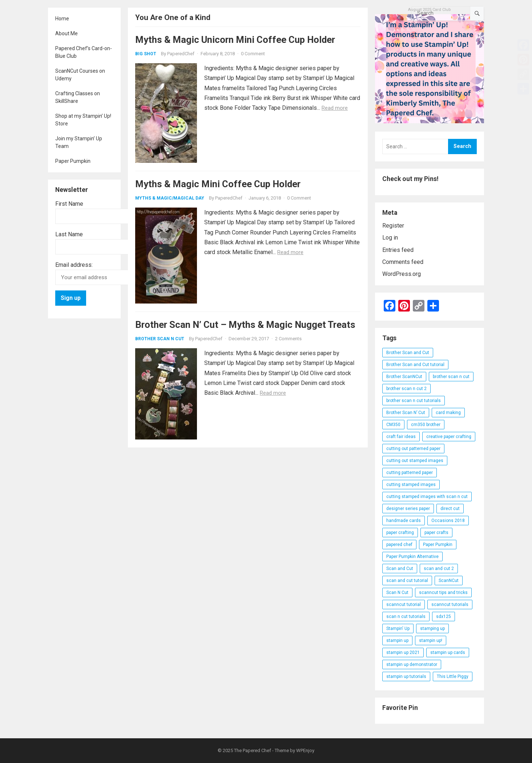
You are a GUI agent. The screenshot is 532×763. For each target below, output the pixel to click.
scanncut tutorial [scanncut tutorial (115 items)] (404, 605)
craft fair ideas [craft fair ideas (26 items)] (401, 437)
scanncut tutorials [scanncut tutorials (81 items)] (450, 605)
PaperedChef (181, 54)
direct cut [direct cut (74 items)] (450, 509)
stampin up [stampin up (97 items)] (397, 640)
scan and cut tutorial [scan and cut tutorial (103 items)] (407, 581)
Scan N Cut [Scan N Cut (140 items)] (397, 593)
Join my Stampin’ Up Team (79, 142)
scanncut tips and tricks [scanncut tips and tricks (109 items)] (443, 593)
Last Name (69, 234)
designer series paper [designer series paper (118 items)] (408, 509)
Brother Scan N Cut (160, 339)
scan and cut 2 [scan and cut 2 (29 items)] (439, 569)
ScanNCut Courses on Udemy (80, 75)
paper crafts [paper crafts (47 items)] (436, 533)
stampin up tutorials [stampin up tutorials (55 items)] (406, 676)
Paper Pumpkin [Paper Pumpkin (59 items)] (438, 545)
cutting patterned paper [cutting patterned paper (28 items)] (410, 473)
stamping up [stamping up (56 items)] (432, 629)
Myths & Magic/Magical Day (170, 198)
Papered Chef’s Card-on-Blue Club (84, 52)
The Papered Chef (253, 750)
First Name (69, 204)
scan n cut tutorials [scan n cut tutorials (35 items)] (406, 617)
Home (62, 19)
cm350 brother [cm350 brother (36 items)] (426, 425)
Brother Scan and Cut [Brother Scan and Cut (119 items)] (408, 353)
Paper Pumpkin (73, 161)
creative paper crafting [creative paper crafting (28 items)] (449, 437)
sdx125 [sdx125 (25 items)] (444, 617)
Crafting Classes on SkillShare (78, 97)
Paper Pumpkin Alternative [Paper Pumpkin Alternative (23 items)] (412, 557)
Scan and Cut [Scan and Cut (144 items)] (400, 569)
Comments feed (403, 262)
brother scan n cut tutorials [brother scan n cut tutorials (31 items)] (414, 401)
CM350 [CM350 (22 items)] (393, 425)
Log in (390, 238)
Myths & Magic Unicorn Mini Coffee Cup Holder (235, 40)
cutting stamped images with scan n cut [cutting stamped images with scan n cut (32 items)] (427, 497)
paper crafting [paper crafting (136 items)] (400, 533)
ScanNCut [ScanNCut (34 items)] (449, 581)
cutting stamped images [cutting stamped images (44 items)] (411, 485)
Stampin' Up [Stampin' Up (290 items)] (398, 629)
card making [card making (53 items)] (448, 413)
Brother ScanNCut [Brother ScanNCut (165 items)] (404, 377)
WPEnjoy (305, 750)
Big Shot (146, 54)
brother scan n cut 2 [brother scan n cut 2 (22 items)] (406, 389)
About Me (66, 33)
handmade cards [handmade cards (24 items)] (404, 521)
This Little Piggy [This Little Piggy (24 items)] (453, 676)
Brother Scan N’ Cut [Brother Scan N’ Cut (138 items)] (406, 413)
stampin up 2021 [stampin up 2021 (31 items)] (403, 652)
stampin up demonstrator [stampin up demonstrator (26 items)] (412, 664)
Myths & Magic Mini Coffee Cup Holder (218, 184)
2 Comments (288, 339)
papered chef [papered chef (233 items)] (399, 545)
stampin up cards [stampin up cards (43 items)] (448, 652)
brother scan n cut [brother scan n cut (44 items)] (451, 377)
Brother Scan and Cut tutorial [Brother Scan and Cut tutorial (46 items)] (415, 365)
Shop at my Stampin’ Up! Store (83, 120)
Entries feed (398, 250)
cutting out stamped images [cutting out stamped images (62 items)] (415, 461)
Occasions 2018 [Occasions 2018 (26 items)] (448, 521)
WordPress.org (402, 274)
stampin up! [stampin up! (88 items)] (431, 640)
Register (393, 226)
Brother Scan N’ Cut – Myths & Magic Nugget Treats (245, 325)
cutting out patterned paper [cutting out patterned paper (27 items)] (413, 449)
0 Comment (253, 54)
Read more (335, 108)
